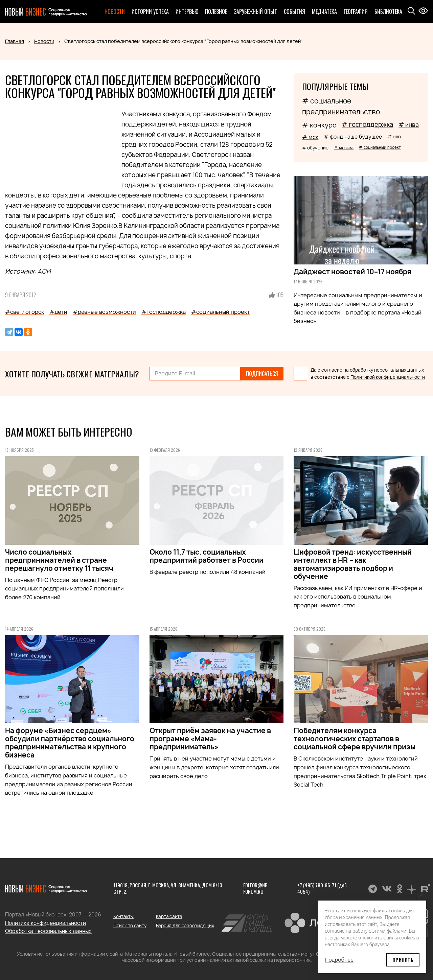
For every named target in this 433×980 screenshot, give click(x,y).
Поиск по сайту (130, 926)
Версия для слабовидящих (185, 926)
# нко (394, 136)
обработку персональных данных (387, 370)
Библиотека (388, 11)
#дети (58, 312)
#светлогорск (25, 312)
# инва (409, 125)
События (294, 11)
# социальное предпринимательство (341, 106)
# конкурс (319, 125)
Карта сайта (169, 916)
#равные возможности (104, 312)
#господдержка (164, 312)
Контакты (123, 916)
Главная (15, 41)
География (356, 11)
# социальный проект (380, 147)
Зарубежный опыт (255, 11)
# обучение (315, 148)
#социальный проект (220, 312)
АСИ (44, 271)
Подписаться (262, 374)
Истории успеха (150, 11)
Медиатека (324, 11)
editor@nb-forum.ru (256, 888)
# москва (344, 148)
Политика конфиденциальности (45, 923)
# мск (310, 137)
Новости (115, 11)
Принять (403, 960)
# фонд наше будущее (353, 137)
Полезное (216, 11)
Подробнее (339, 960)
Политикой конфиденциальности (388, 377)
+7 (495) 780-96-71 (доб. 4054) (323, 888)
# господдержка (367, 125)
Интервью (187, 11)
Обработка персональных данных (48, 931)
